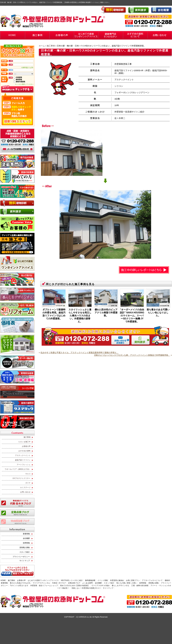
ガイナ (28, 483)
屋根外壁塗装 (20, 82)
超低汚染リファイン (23, 460)
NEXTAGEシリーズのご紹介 (72, 580)
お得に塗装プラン (133, 580)
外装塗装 (19, 77)
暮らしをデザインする (120, 586)
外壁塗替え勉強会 (117, 580)
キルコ (28, 474)
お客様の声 (26, 446)
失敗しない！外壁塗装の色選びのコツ (86, 588)
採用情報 (26, 543)
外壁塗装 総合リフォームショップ (44, 586)
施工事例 (51, 46)
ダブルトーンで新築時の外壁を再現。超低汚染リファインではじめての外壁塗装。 (54, 314)
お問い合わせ (25, 492)
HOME (3, 580)
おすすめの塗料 (24, 451)
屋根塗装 (19, 79)
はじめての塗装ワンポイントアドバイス (43, 580)
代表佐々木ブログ (59, 583)
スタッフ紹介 (25, 552)
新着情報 (26, 534)
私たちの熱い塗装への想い (127, 583)
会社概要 (26, 538)
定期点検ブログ (74, 583)
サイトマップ (25, 561)
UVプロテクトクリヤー (22, 478)
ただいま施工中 (24, 442)
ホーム (42, 46)
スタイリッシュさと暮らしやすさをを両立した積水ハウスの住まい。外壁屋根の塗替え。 (80, 316)
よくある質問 (87, 583)
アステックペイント (23, 455)
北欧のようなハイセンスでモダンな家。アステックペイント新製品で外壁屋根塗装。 (132, 355)
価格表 (167, 580)
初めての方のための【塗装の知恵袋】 (75, 586)
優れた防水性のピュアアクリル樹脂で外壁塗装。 (106, 313)
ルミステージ (25, 487)
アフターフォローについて (152, 580)
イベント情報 (103, 580)
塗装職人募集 (25, 548)
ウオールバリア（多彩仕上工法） (18, 469)
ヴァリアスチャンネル (41, 583)
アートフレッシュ (24, 465)
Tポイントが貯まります (19, 586)
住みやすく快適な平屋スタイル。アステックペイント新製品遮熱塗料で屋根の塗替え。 (80, 353)
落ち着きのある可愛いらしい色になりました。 (158, 313)
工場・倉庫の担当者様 (140, 586)
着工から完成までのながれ (20, 583)
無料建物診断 (90, 580)
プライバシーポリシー (21, 557)
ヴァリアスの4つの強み (101, 586)
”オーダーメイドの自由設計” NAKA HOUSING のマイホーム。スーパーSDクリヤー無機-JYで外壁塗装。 (132, 316)
